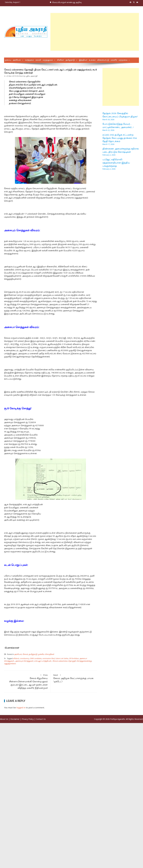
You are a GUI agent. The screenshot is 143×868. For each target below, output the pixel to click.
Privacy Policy (28, 719)
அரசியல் (17, 60)
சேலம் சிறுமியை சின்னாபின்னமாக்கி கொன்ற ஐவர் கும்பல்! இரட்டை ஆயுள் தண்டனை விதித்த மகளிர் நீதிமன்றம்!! (27, 682)
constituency (24, 659)
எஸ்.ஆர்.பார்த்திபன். (43, 661)
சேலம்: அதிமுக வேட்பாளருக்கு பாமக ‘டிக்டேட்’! (74, 678)
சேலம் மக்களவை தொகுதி (64, 661)
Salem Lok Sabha (62, 659)
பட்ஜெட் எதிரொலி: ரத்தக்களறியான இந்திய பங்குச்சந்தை (116, 163)
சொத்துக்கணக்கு (84, 661)
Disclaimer (15, 719)
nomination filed (48, 659)
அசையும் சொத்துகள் (24, 661)
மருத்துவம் (48, 60)
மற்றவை (123, 60)
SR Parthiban (74, 659)
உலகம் (92, 60)
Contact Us (41, 719)
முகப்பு (8, 60)
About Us (4, 719)
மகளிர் (114, 60)
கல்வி (38, 60)
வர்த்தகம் (29, 60)
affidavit (16, 659)
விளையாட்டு (103, 60)
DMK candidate (36, 659)
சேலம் (25, 654)
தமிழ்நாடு (70, 60)
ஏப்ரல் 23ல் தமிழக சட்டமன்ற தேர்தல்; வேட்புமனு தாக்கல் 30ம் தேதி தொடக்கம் (120, 138)
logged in (21, 708)
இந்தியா (83, 60)
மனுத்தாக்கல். (10, 664)
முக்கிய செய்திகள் (46, 654)
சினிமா (61, 60)
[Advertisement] (76, 32)
